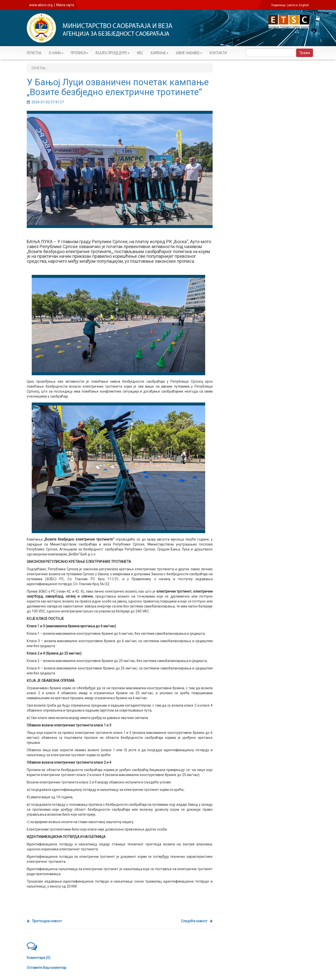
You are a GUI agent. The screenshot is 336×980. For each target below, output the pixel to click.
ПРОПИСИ (80, 53)
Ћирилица (278, 5)
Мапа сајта (65, 5)
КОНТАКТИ (218, 53)
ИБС (140, 53)
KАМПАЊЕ (160, 53)
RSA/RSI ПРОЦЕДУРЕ (113, 53)
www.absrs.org (41, 5)
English (304, 5)
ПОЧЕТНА (34, 53)
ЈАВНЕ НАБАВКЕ (189, 53)
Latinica (292, 5)
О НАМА (56, 53)
